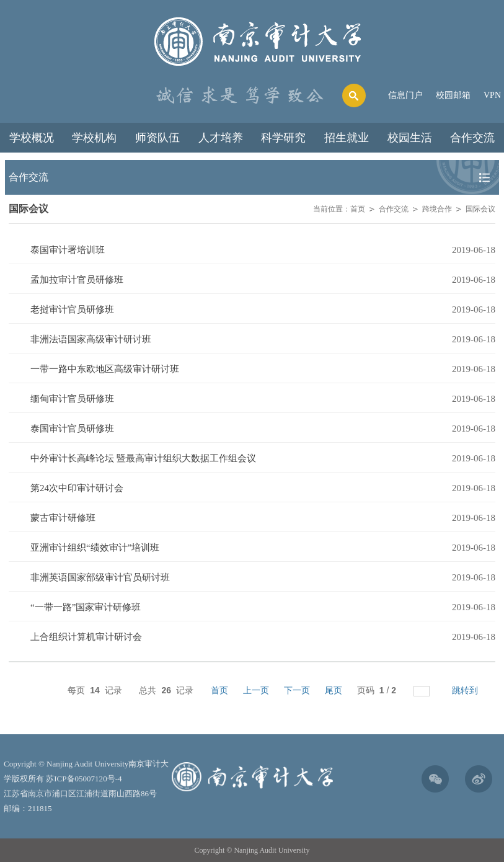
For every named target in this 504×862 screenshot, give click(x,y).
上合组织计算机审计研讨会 (86, 637)
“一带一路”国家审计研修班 (86, 607)
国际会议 (480, 209)
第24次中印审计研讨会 (77, 488)
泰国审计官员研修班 (72, 429)
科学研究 (283, 138)
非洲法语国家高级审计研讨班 (91, 339)
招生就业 (347, 138)
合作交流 (472, 138)
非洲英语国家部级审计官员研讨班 (100, 577)
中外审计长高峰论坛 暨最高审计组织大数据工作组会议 (143, 458)
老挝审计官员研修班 (72, 309)
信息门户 (405, 95)
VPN (492, 95)
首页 (358, 209)
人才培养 (221, 138)
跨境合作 (437, 209)
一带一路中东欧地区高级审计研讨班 (105, 369)
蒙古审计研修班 (63, 518)
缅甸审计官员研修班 (72, 399)
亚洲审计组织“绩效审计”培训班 (95, 548)
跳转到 (466, 690)
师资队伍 (157, 138)
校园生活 (410, 138)
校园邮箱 (453, 95)
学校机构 (94, 138)
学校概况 (32, 138)
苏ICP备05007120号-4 (84, 779)
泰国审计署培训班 (68, 250)
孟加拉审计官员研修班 (77, 280)
